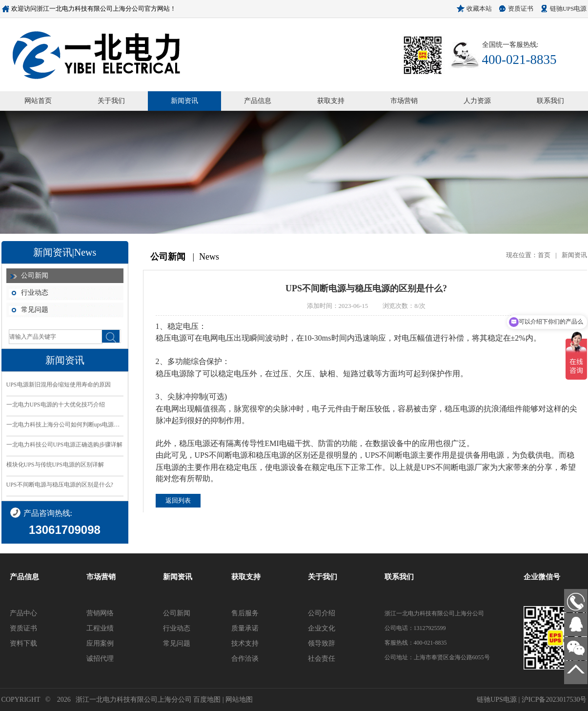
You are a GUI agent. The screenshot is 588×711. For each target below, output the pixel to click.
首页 (544, 255)
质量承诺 (245, 628)
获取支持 (331, 101)
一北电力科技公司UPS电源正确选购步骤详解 (64, 445)
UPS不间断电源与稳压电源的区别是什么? (60, 485)
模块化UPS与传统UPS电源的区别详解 (55, 465)
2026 (64, 700)
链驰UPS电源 (568, 9)
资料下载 (23, 643)
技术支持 (245, 643)
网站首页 (38, 101)
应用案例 (100, 643)
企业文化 (322, 628)
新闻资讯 (184, 101)
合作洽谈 (245, 659)
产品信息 (258, 101)
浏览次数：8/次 (404, 306)
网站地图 (239, 700)
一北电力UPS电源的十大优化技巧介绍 (56, 405)
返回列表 (178, 500)
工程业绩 (100, 628)
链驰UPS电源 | (499, 700)
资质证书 (521, 9)
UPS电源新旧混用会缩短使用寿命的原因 (59, 385)
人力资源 (477, 101)
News (209, 257)
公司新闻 (35, 275)
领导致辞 (322, 643)
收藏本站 (479, 9)
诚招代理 (100, 659)
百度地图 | (209, 700)
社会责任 (322, 659)
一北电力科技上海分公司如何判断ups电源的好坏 (65, 425)
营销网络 (100, 613)
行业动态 (35, 293)
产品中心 (23, 613)
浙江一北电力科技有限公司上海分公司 (134, 700)
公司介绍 (322, 613)
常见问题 (35, 310)
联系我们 (550, 101)
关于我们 (111, 101)
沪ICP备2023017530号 (554, 700)
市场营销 (404, 101)
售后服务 (245, 613)
